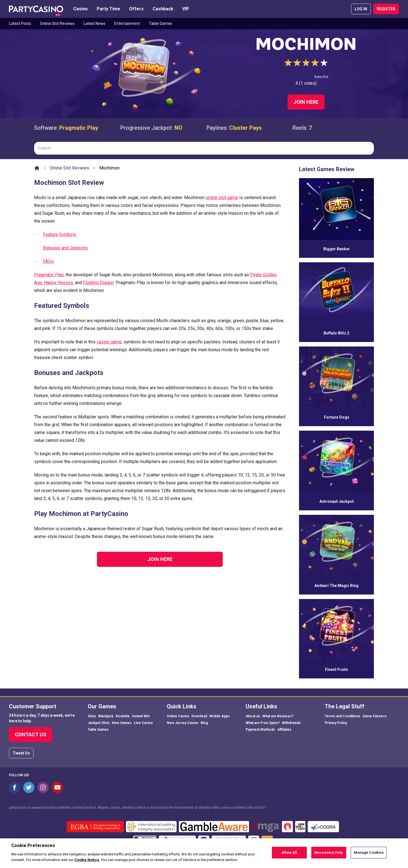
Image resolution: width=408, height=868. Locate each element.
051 (263, 808)
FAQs (48, 261)
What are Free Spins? (263, 723)
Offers (136, 9)
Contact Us (31, 734)
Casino (80, 9)
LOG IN (361, 9)
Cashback (163, 9)
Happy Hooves (58, 283)
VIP (186, 9)
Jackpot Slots (99, 723)
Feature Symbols (60, 234)
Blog (204, 723)
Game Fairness (375, 716)
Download (199, 716)
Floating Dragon (98, 283)
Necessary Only (329, 855)
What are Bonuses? (278, 716)
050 (250, 808)
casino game (109, 342)
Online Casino (178, 716)
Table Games (161, 23)
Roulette (123, 716)
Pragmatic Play (79, 128)
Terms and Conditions (342, 716)
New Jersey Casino (183, 723)
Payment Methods (260, 730)
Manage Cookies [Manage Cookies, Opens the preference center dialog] (369, 855)
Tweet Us (21, 753)
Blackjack (106, 716)
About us (253, 716)
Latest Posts (20, 23)
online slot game (222, 198)
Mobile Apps (220, 716)
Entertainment (127, 23)
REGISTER (386, 9)
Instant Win (141, 716)
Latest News (94, 23)
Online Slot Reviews (57, 23)
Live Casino (143, 723)
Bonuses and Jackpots (65, 248)
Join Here (306, 102)
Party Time (108, 9)
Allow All (289, 855)
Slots (92, 716)
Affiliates (284, 730)
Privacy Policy (336, 723)
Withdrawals (291, 723)
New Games (122, 723)
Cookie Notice (87, 862)
